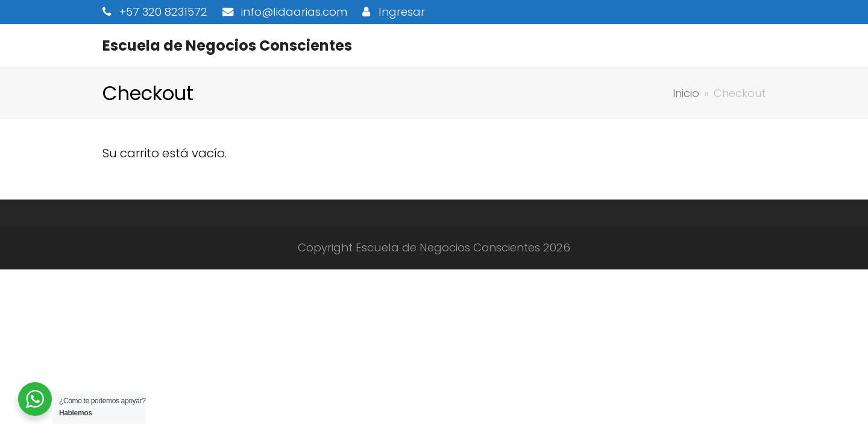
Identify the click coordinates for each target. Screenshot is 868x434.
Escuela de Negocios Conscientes (227, 46)
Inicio (686, 93)
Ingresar (402, 12)
